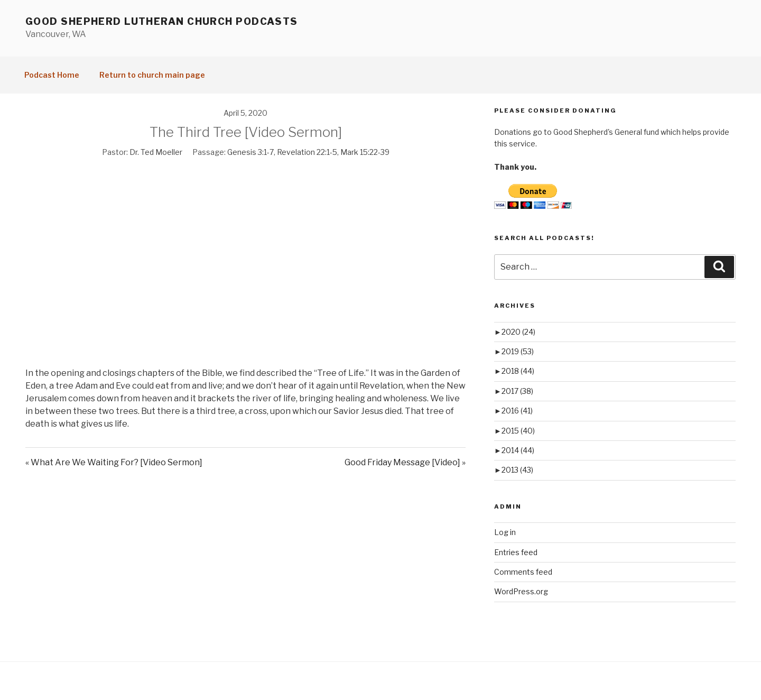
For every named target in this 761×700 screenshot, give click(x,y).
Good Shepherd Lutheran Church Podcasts (162, 21)
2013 (517, 470)
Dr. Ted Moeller (156, 152)
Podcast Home (52, 75)
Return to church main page (152, 75)
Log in (505, 532)
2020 (518, 332)
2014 (518, 450)
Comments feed (523, 572)
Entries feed (516, 552)
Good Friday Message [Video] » (405, 462)
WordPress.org (521, 591)
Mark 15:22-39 (365, 152)
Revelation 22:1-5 (307, 152)
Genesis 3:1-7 (250, 152)
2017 (517, 391)
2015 (518, 431)
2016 (517, 411)
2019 (518, 351)
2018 (518, 371)
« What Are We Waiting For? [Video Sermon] (114, 462)
